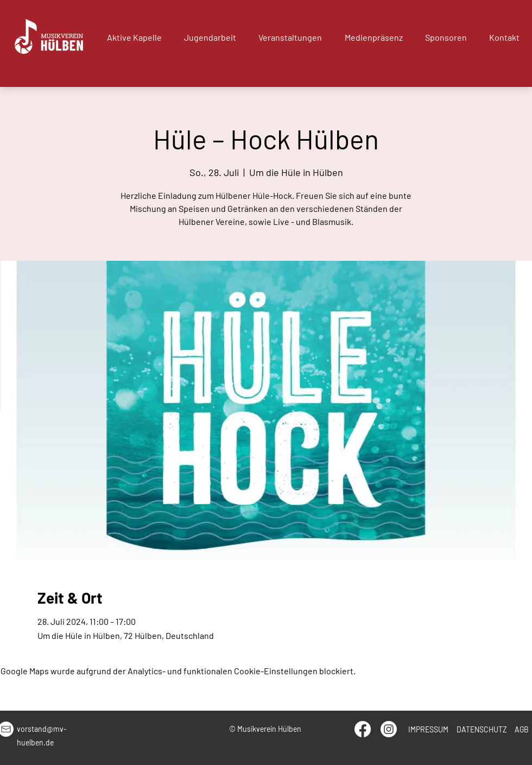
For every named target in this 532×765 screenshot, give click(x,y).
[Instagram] (389, 729)
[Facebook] (363, 729)
